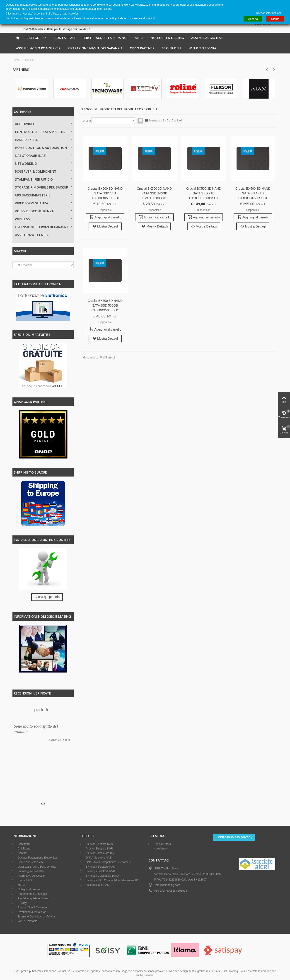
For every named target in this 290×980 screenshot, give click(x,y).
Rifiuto (275, 19)
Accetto (253, 19)
